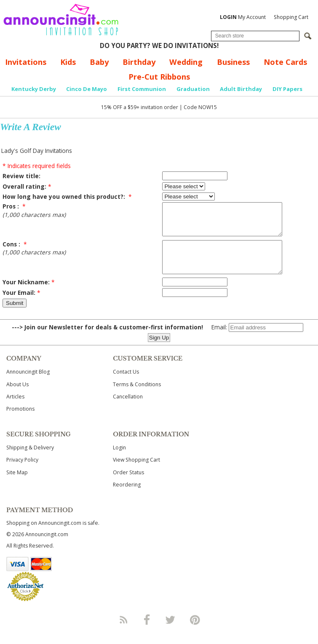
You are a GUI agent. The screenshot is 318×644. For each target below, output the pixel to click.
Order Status (128, 485)
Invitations (26, 62)
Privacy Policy (22, 472)
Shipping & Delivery (30, 460)
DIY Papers (287, 89)
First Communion (142, 89)
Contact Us (126, 384)
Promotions (20, 421)
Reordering (127, 497)
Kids (68, 62)
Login (119, 460)
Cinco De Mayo (87, 89)
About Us (17, 397)
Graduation (193, 89)
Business (233, 62)
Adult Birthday (241, 89)
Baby (99, 62)
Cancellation (128, 409)
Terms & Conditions (137, 397)
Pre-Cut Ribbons (159, 77)
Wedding (186, 62)
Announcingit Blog (28, 384)
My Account (243, 17)
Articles (15, 409)
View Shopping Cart (136, 472)
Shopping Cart (291, 17)
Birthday (139, 62)
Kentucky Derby (34, 89)
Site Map (17, 485)
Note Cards (285, 62)
